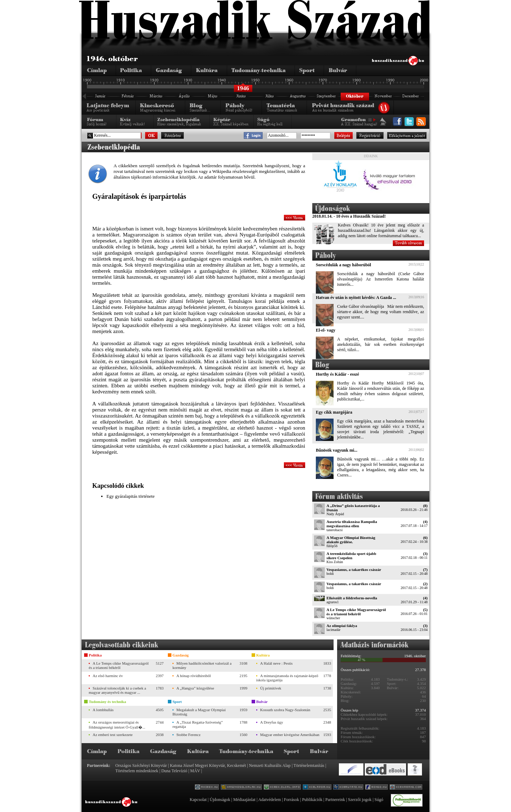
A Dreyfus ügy (272, 722)
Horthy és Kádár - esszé (337, 374)
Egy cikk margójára (334, 412)
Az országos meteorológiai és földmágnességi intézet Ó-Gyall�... (117, 725)
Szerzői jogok (360, 800)
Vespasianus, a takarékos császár (354, 570)
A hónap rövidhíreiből (194, 676)
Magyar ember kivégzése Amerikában (290, 735)
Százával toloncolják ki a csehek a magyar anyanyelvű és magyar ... (117, 690)
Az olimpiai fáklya (342, 626)
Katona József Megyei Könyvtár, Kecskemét (208, 765)
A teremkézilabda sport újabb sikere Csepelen (351, 556)
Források (292, 800)
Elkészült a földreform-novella (352, 598)
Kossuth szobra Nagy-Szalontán (285, 710)
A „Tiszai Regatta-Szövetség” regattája (198, 724)
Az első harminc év (108, 676)
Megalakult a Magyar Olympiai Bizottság (199, 712)
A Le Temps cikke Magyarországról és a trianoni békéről (356, 612)
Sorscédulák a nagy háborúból (344, 265)
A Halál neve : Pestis (276, 663)
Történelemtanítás (309, 765)
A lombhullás (103, 710)
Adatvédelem (270, 800)
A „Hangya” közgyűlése (195, 688)
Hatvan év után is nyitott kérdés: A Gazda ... (356, 298)
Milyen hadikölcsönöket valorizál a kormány (202, 665)
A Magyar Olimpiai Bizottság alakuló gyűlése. (351, 540)
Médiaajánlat (244, 800)
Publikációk (312, 800)
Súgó (379, 800)
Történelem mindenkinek (137, 771)
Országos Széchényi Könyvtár (141, 765)
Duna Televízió (174, 771)
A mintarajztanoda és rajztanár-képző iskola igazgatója (287, 678)
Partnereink (335, 800)
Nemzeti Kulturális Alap (270, 765)
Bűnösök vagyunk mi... (337, 450)
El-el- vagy (326, 330)
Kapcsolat (198, 800)
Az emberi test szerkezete (113, 735)
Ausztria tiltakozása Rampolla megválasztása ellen (352, 524)
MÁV (195, 771)
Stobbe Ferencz (188, 735)
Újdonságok (220, 800)
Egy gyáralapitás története (131, 496)
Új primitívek (271, 688)
